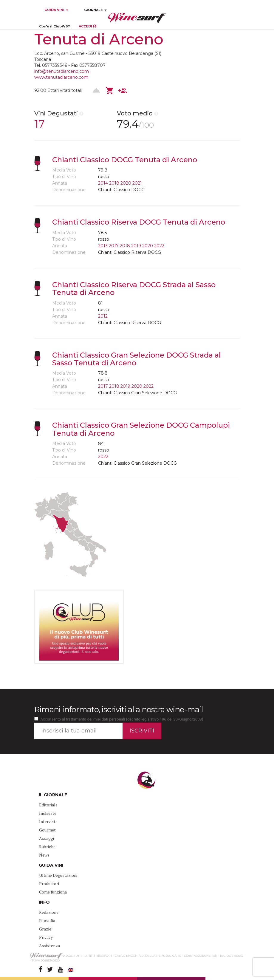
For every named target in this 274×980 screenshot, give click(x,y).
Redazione (49, 912)
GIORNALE (95, 10)
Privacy (46, 937)
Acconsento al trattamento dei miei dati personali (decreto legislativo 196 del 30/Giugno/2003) (122, 719)
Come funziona (53, 892)
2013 (103, 246)
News (44, 855)
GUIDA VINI (56, 10)
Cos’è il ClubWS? (54, 26)
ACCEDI (88, 26)
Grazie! (46, 929)
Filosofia (47, 921)
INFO (44, 902)
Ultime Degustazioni (58, 875)
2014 (103, 183)
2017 (114, 246)
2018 (114, 183)
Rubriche (47, 847)
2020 (126, 183)
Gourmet (47, 830)
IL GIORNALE (53, 795)
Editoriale (48, 805)
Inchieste (48, 813)
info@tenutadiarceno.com (62, 71)
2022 (159, 246)
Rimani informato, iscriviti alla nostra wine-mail (119, 710)
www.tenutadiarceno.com (61, 77)
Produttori (49, 884)
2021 (137, 183)
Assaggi (47, 838)
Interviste (48, 821)
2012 (103, 316)
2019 (136, 246)
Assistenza (49, 946)
